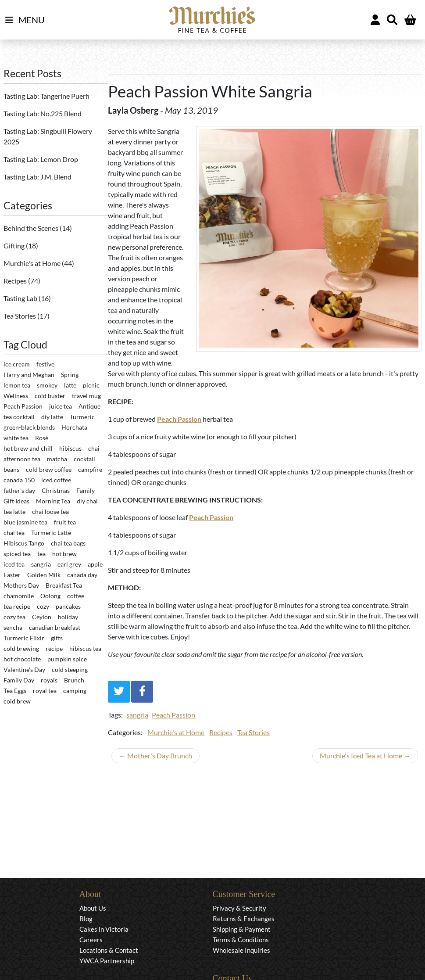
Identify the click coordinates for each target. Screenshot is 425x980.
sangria (137, 715)
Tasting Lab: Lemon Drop (41, 159)
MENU (25, 20)
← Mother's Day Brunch (155, 756)
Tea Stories (20, 316)
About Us (93, 908)
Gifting (15, 246)
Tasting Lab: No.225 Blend (43, 113)
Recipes (16, 281)
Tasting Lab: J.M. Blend (37, 177)
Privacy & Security (239, 908)
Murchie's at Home (33, 263)
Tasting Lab (21, 298)
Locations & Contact (109, 950)
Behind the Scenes (32, 228)
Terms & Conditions (241, 940)
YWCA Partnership (107, 961)
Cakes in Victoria (104, 929)
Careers (91, 940)
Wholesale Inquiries (241, 950)
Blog (86, 919)
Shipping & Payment (242, 929)
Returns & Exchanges (244, 919)
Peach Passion (173, 715)
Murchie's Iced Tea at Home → (365, 756)
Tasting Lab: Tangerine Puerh (46, 96)
